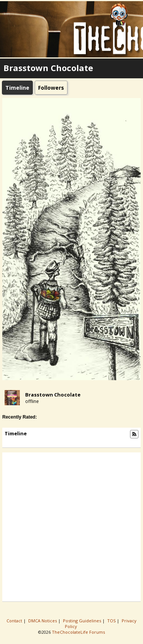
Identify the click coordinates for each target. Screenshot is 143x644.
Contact (15, 621)
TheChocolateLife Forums (78, 632)
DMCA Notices (43, 621)
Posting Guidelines (83, 621)
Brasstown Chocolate (53, 395)
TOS (112, 621)
